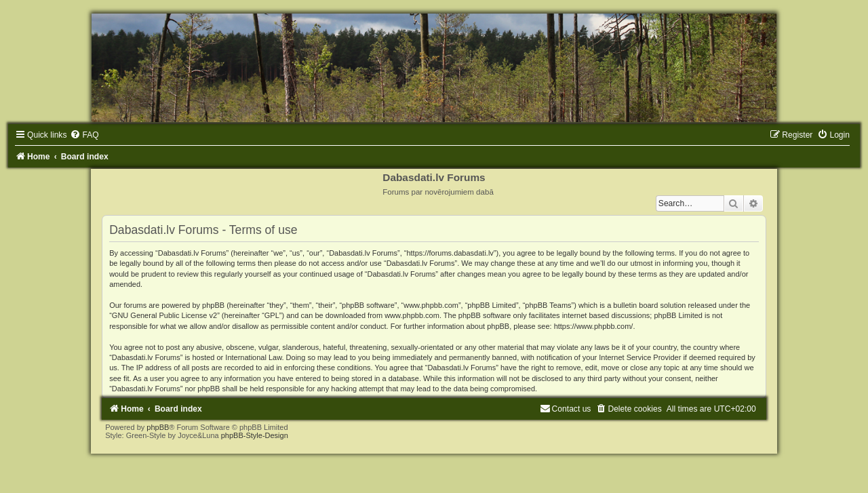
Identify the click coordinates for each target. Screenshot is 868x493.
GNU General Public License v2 (164, 315)
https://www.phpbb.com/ (594, 326)
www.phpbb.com (412, 315)
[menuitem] (84, 135)
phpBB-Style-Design (255, 435)
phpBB (158, 427)
